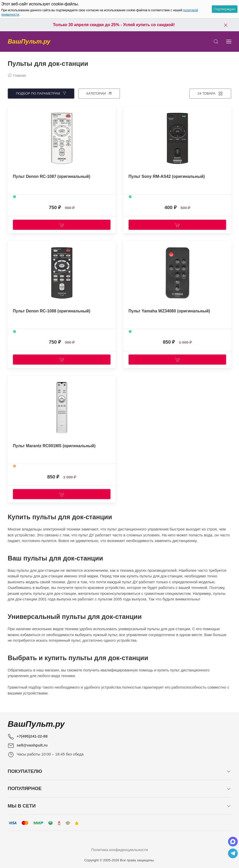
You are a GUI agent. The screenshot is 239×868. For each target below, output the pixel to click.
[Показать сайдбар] (229, 42)
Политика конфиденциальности (119, 850)
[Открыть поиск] (216, 42)
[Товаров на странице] (210, 94)
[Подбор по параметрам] (41, 94)
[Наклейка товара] (12, 111)
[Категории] (99, 94)
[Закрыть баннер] (226, 25)
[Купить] (62, 225)
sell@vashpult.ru (32, 745)
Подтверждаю (225, 9)
